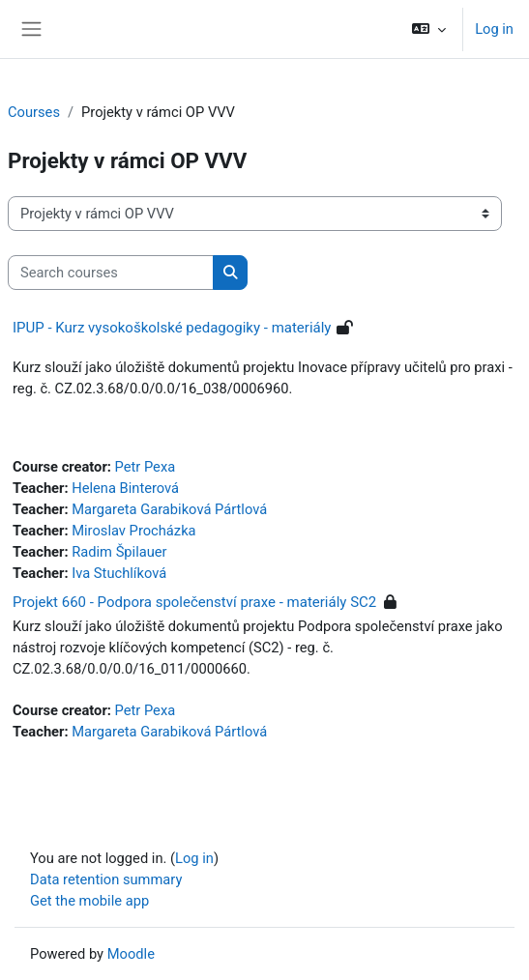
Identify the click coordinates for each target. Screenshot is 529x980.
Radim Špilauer (119, 552)
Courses (34, 112)
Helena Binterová (125, 488)
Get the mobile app (89, 901)
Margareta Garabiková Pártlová (169, 509)
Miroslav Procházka (133, 531)
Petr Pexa (146, 467)
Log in (494, 29)
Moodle (131, 954)
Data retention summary (106, 879)
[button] (429, 29)
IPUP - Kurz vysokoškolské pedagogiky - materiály (172, 328)
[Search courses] (111, 273)
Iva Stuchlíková (119, 573)
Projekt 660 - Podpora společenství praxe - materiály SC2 (194, 602)
